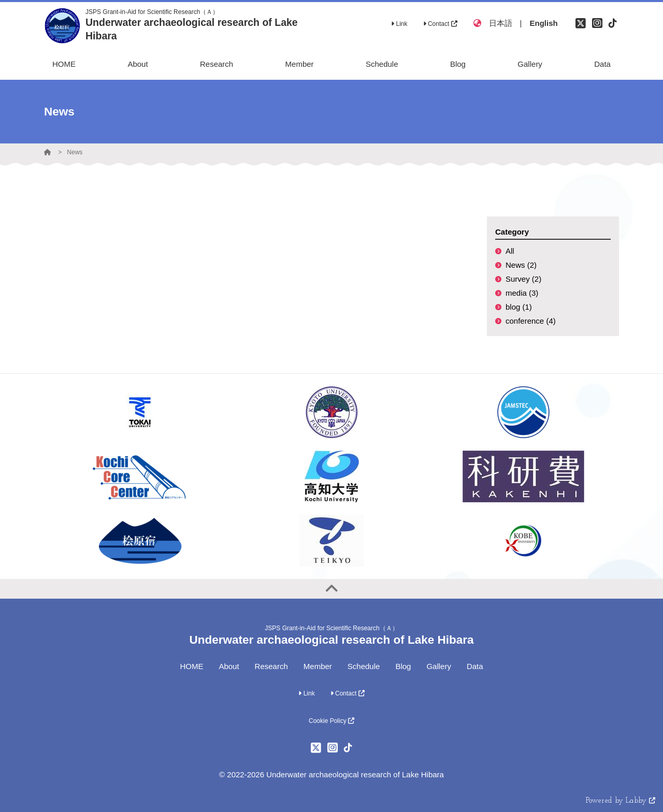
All (510, 251)
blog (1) (519, 307)
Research (271, 666)
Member (318, 666)
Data (475, 666)
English (543, 23)
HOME (191, 666)
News (75, 152)
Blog (403, 666)
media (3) (522, 293)
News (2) (521, 265)
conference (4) (531, 321)
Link (399, 24)
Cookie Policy (331, 721)
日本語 (501, 23)
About (229, 666)
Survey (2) (523, 279)
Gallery (439, 666)
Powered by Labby (621, 801)
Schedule (364, 666)
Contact (440, 24)
